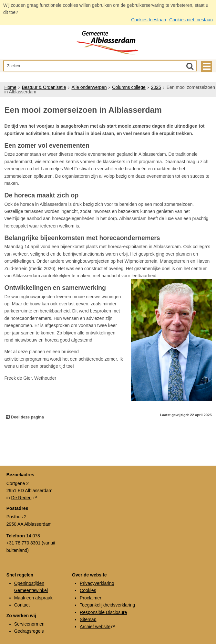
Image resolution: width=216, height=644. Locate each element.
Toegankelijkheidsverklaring (107, 605)
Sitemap (88, 619)
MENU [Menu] (207, 66)
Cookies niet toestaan (191, 20)
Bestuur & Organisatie (44, 87)
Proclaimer (91, 598)
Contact (22, 605)
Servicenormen (29, 624)
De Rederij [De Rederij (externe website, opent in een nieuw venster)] (22, 498)
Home (10, 87)
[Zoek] (190, 66)
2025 (156, 87)
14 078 (33, 536)
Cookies (88, 590)
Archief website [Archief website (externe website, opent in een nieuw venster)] (95, 627)
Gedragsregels (29, 631)
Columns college (129, 87)
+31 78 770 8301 (24, 543)
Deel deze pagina (27, 417)
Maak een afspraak (33, 598)
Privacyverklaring (97, 583)
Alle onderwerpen (89, 87)
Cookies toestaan (149, 20)
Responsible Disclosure (103, 612)
